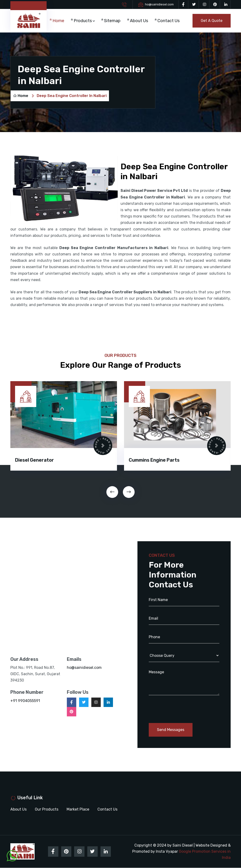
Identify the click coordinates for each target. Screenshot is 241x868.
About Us (137, 21)
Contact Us (167, 21)
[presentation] (112, 492)
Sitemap (114, 18)
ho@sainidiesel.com (159, 4)
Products (84, 18)
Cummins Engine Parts (154, 460)
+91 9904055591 (25, 701)
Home (60, 18)
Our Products (47, 809)
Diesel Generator (34, 460)
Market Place (78, 809)
